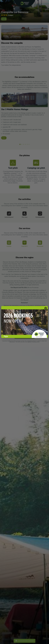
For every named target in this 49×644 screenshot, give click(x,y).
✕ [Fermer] (46, 308)
